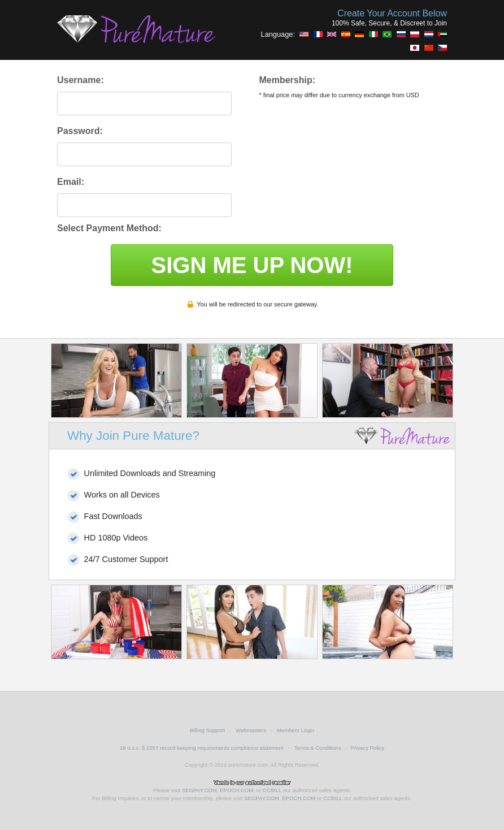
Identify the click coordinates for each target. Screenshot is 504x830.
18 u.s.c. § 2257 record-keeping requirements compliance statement (202, 748)
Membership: (287, 80)
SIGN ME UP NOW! (252, 265)
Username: (81, 80)
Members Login (296, 730)
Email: (71, 182)
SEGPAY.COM (199, 790)
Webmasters (251, 730)
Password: (80, 131)
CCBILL (272, 790)
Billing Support (207, 730)
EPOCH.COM (236, 790)
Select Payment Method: (109, 228)
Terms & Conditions (318, 748)
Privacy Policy (367, 748)
